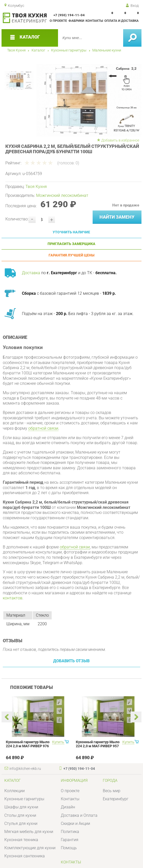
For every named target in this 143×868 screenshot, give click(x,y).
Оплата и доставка (121, 21)
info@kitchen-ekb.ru (25, 769)
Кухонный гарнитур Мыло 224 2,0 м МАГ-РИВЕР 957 (98, 744)
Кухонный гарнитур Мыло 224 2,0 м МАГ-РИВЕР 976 (28, 744)
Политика (70, 832)
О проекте (58, 21)
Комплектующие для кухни (30, 848)
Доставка (31, 273)
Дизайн (68, 807)
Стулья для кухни (21, 823)
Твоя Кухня (16, 50)
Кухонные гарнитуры (69, 50)
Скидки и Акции (75, 823)
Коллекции (15, 791)
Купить (58, 742)
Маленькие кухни (107, 50)
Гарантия (70, 840)
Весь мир (112, 791)
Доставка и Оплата (79, 815)
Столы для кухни (20, 815)
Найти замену (117, 217)
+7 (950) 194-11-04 (69, 15)
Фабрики (76, 21)
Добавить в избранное (120, 140)
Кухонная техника (21, 840)
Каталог (38, 50)
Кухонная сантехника (25, 856)
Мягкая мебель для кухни (29, 832)
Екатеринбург (116, 799)
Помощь (69, 848)
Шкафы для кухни (21, 807)
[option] (86, 100)
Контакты (94, 21)
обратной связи (43, 428)
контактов (13, 598)
